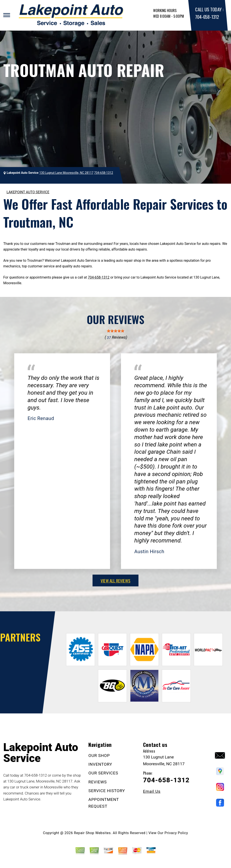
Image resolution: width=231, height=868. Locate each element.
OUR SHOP (99, 756)
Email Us (152, 791)
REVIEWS (98, 782)
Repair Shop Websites (92, 833)
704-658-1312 (207, 17)
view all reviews (115, 580)
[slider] (115, 331)
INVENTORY (100, 764)
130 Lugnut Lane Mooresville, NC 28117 (66, 173)
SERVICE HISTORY (107, 791)
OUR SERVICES (103, 773)
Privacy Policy (176, 833)
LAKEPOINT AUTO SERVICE (28, 192)
